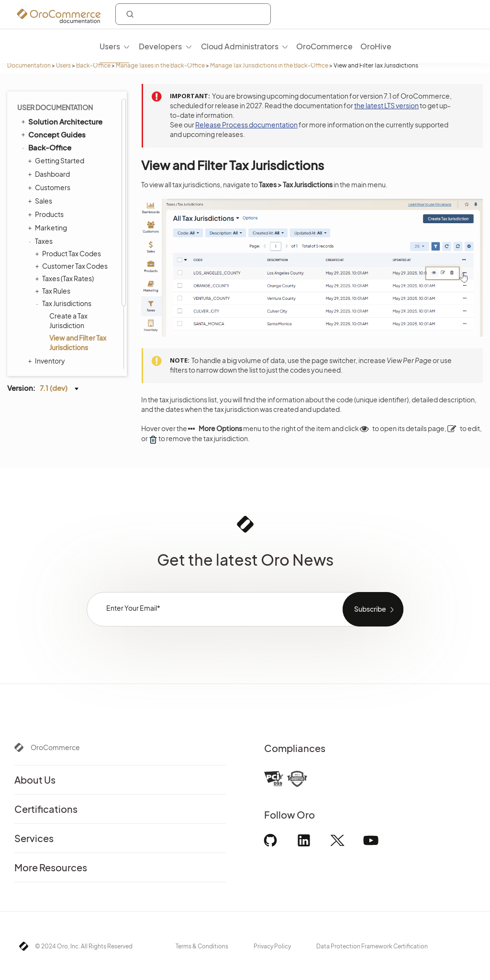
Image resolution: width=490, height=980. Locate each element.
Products (47, 133)
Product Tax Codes (69, 172)
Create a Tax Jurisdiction (68, 239)
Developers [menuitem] (160, 46)
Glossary (44, 360)
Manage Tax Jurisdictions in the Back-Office (269, 65)
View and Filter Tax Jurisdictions (78, 262)
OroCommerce (55, 747)
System (45, 320)
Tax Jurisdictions (64, 222)
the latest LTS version (386, 105)
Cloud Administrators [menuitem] (240, 46)
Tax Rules (54, 210)
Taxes (41, 160)
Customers (50, 106)
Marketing (49, 147)
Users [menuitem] (110, 46)
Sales (41, 120)
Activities (47, 293)
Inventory (48, 280)
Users (63, 65)
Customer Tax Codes (72, 185)
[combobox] (193, 14)
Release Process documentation (246, 125)
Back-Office (93, 65)
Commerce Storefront (62, 334)
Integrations (45, 347)
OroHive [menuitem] (376, 46)
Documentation (29, 65)
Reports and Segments (69, 307)
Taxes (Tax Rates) (66, 197)
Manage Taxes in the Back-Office (160, 65)
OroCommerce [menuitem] (324, 46)
